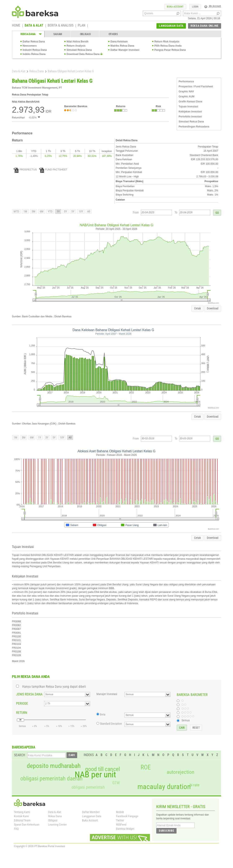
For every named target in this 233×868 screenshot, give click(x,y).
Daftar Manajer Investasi (125, 50)
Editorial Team (22, 820)
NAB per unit (95, 775)
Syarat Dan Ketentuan (27, 825)
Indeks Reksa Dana (34, 54)
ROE (146, 767)
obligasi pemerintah (88, 787)
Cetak (197, 308)
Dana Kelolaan (119, 42)
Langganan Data (92, 816)
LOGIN (195, 7)
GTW (116, 783)
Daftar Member (91, 812)
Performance (186, 81)
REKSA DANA (28, 34)
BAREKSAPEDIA (24, 747)
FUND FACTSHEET (53, 170)
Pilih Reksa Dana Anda (168, 46)
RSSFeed (121, 825)
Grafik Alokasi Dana (190, 102)
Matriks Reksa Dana (122, 46)
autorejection (181, 772)
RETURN (22, 713)
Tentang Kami (22, 812)
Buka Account (90, 820)
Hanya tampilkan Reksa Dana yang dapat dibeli (54, 687)
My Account (213, 6)
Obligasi (53, 820)
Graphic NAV (186, 92)
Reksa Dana (36, 71)
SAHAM (58, 34)
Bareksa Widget (125, 829)
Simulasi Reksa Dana (79, 50)
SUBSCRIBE (166, 831)
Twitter (120, 820)
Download (213, 308)
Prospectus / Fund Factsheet (196, 86)
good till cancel (102, 769)
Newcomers (30, 46)
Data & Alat (19, 71)
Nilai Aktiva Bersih (77, 42)
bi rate (195, 785)
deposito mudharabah (54, 766)
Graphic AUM (187, 97)
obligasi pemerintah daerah (51, 779)
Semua (186, 720)
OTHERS (113, 34)
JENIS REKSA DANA (29, 694)
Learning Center (57, 825)
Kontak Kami (21, 816)
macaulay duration (164, 787)
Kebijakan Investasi (190, 112)
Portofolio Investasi (190, 117)
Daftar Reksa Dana (34, 42)
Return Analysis (76, 46)
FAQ (16, 829)
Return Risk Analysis (167, 42)
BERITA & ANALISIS (61, 26)
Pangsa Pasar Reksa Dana (170, 50)
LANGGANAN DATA (171, 26)
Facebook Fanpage (127, 816)
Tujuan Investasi (188, 107)
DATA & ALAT (34, 26)
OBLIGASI (85, 34)
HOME (16, 26)
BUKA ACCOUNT (175, 7)
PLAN (82, 26)
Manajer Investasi (107, 694)
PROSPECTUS (25, 170)
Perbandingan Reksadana (194, 127)
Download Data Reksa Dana (83, 54)
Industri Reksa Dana (35, 50)
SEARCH (20, 755)
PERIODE (22, 703)
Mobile (120, 812)
